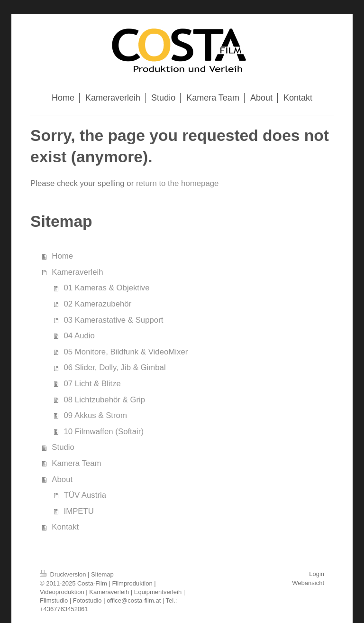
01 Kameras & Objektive (107, 288)
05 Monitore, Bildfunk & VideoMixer (126, 352)
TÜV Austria (85, 495)
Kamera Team (76, 463)
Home (62, 256)
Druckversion (64, 574)
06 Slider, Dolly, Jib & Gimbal (115, 367)
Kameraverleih (77, 272)
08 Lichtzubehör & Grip (105, 400)
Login (317, 574)
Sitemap (102, 574)
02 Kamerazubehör (98, 304)
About (62, 479)
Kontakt (65, 527)
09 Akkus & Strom (96, 415)
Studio (63, 447)
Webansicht (308, 583)
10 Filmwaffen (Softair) (104, 432)
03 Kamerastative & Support (114, 320)
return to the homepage (177, 183)
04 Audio (79, 336)
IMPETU (79, 511)
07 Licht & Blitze (92, 384)
